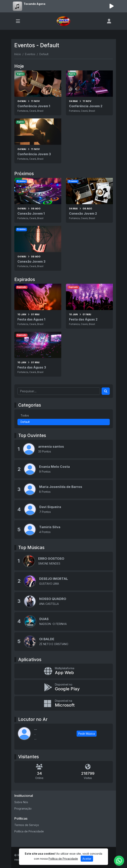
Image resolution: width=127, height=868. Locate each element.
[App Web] (64, 671)
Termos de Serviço (27, 825)
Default (25, 422)
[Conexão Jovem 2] (89, 200)
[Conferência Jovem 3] (38, 141)
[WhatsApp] (119, 861)
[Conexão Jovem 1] (38, 200)
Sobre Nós (21, 802)
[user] (109, 21)
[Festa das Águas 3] (38, 354)
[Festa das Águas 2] (89, 306)
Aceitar (87, 859)
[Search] (106, 391)
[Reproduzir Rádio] (112, 6)
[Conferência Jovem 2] (89, 93)
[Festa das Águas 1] (38, 306)
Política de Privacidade (29, 831)
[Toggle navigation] (18, 21)
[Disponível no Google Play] (64, 687)
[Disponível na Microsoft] (64, 703)
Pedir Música (87, 734)
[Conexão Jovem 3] (38, 248)
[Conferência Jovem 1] (38, 93)
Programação (23, 808)
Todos (25, 415)
